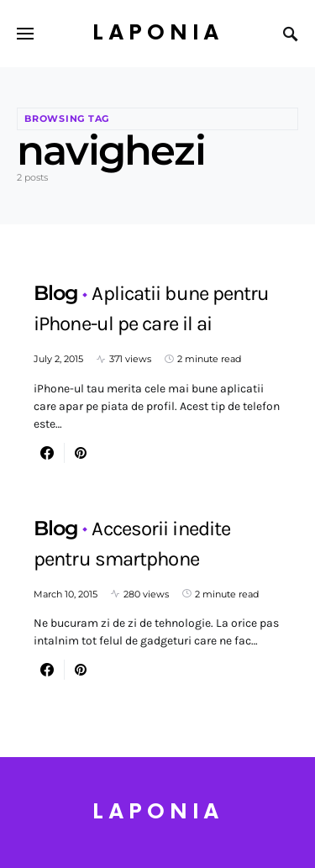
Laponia (158, 33)
